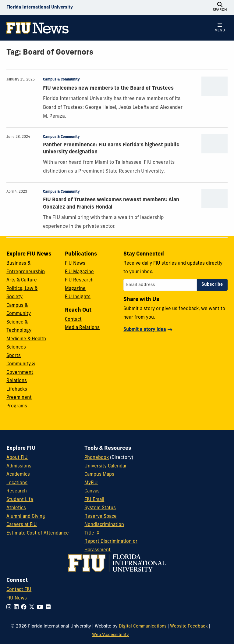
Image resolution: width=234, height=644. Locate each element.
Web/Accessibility (110, 635)
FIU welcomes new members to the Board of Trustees (108, 88)
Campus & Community (61, 80)
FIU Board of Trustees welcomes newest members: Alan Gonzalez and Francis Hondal (111, 204)
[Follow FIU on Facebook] (25, 608)
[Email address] (160, 285)
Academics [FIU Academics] (18, 475)
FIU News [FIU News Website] (17, 598)
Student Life (20, 500)
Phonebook (97, 458)
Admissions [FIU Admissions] (19, 466)
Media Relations (82, 328)
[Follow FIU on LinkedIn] (17, 608)
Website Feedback (189, 626)
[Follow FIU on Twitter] (33, 608)
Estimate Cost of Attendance (38, 533)
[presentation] (214, 86)
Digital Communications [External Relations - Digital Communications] (143, 626)
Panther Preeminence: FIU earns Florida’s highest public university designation (111, 149)
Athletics (16, 508)
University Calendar (106, 466)
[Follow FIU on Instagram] (10, 608)
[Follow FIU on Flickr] (49, 608)
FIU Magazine (79, 272)
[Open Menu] (220, 28)
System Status (100, 508)
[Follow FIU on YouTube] (41, 608)
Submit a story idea (145, 330)
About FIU (17, 458)
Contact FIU (19, 590)
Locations (17, 483)
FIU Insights (78, 297)
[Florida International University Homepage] (40, 8)
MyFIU (91, 483)
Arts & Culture (22, 280)
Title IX (92, 533)
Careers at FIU (22, 525)
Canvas (92, 491)
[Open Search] (220, 8)
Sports (14, 356)
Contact (73, 320)
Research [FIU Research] (17, 491)
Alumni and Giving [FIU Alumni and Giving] (26, 517)
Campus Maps (99, 475)
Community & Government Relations (21, 373)
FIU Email (94, 500)
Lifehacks (17, 390)
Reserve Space (101, 517)
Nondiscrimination (104, 525)
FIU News (75, 264)
